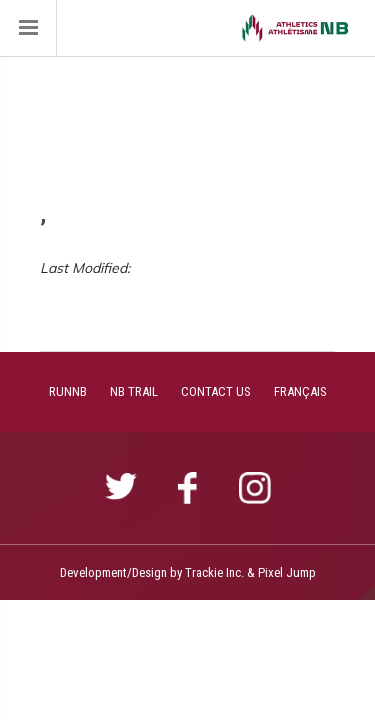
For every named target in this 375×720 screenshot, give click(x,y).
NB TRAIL (134, 391)
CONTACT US (216, 391)
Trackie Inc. (214, 572)
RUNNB (68, 391)
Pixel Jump (287, 572)
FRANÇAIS (300, 391)
